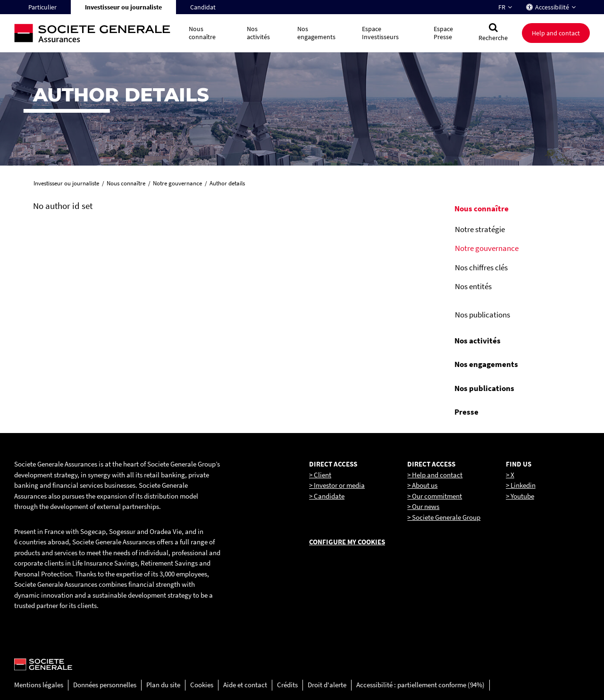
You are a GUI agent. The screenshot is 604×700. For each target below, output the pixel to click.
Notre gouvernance (487, 248)
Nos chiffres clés (481, 267)
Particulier (42, 7)
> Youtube (520, 496)
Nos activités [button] (258, 33)
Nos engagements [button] (316, 33)
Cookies (202, 685)
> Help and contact (435, 475)
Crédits (287, 685)
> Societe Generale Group (444, 517)
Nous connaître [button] (202, 33)
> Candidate (327, 496)
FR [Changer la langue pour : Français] (502, 7)
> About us (422, 485)
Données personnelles (105, 685)
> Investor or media (337, 485)
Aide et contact (245, 685)
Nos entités (473, 286)
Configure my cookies (347, 542)
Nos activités (478, 341)
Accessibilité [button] (552, 7)
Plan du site (163, 685)
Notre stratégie (480, 229)
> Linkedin (521, 485)
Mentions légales (39, 685)
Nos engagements (486, 364)
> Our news (423, 506)
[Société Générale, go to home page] (97, 33)
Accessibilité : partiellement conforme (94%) (420, 685)
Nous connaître (482, 208)
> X (510, 475)
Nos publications (482, 315)
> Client (320, 475)
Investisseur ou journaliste (123, 7)
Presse (466, 412)
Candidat (203, 7)
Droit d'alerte (327, 685)
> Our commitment (435, 496)
